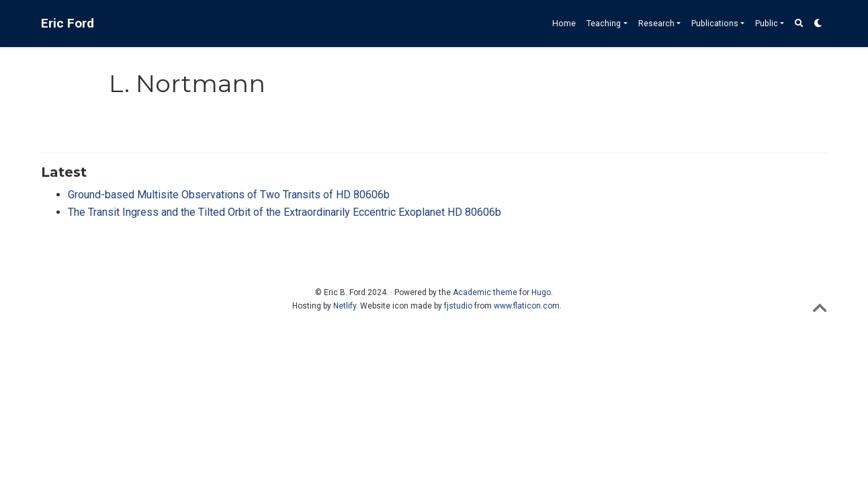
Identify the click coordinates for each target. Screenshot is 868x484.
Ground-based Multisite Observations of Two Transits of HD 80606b (229, 195)
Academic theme (485, 292)
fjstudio (458, 306)
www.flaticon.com (527, 306)
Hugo (541, 292)
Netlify (345, 306)
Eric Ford (68, 23)
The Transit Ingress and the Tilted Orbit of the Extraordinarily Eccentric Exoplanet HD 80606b (285, 212)
